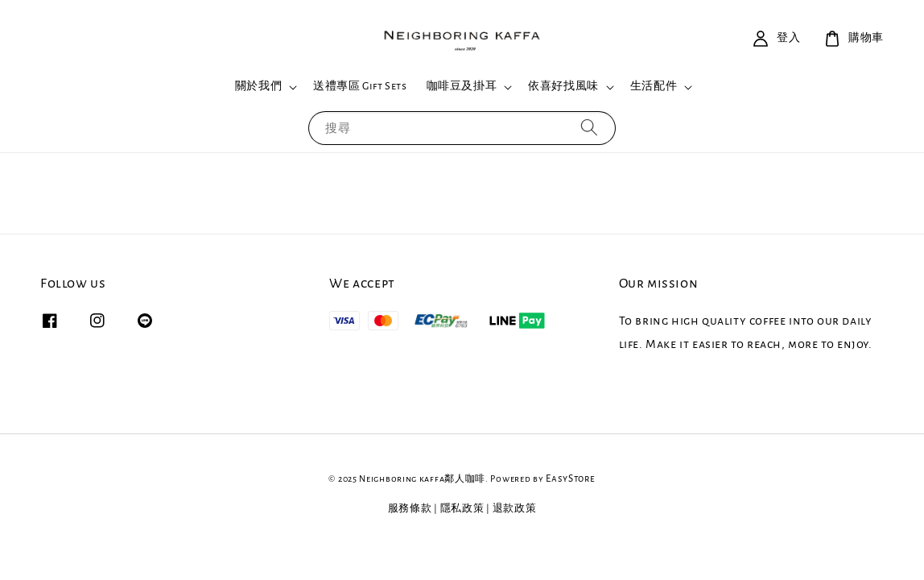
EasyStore (570, 479)
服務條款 (410, 509)
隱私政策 (462, 509)
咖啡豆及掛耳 (462, 86)
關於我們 (258, 86)
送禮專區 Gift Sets (360, 86)
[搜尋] (589, 128)
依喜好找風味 (563, 86)
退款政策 (515, 509)
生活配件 (654, 86)
